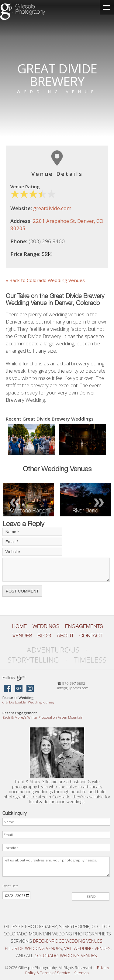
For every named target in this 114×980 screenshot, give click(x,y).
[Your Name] (32, 532)
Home (19, 626)
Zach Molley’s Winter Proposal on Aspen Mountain (43, 717)
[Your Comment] (56, 570)
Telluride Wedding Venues (32, 948)
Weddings (46, 626)
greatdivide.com (52, 208)
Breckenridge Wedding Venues (68, 941)
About (65, 636)
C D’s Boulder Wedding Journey (28, 702)
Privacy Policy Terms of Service (67, 970)
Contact (91, 636)
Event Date (10, 886)
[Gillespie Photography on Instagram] (30, 689)
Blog (44, 636)
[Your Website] (32, 552)
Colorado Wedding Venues (66, 955)
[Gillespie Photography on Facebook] (8, 689)
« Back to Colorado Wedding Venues (45, 280)
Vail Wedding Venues (87, 948)
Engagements (84, 626)
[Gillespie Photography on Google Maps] (19, 689)
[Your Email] (32, 542)
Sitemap (81, 973)
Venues (22, 636)
